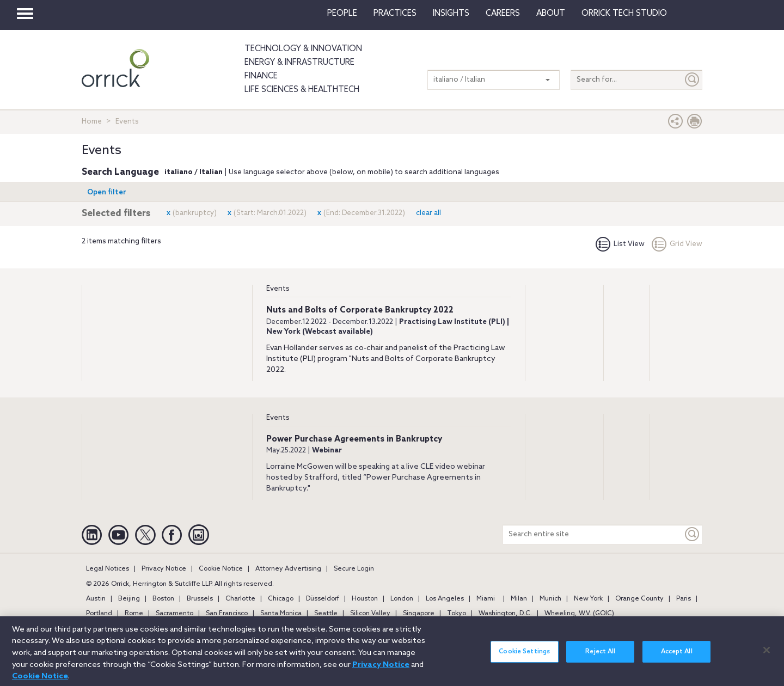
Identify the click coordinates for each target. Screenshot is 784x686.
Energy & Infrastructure (299, 63)
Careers (503, 14)
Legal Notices (108, 569)
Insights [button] (451, 14)
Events (278, 289)
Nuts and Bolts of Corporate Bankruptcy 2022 (360, 310)
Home (92, 122)
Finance (261, 76)
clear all (428, 213)
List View (620, 244)
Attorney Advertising (288, 569)
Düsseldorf (323, 599)
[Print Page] (695, 124)
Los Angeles (445, 599)
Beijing (129, 599)
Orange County (639, 599)
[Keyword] (693, 534)
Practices (395, 14)
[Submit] (693, 80)
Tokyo (457, 614)
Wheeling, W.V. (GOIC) (579, 614)
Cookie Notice (221, 569)
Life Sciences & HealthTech (302, 90)
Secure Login (354, 569)
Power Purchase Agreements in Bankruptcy (354, 439)
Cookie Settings (524, 657)
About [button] (551, 14)
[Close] (767, 656)
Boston (163, 599)
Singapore (419, 614)
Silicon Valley (370, 614)
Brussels (200, 599)
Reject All (600, 657)
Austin (96, 599)
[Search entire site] (593, 534)
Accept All (677, 657)
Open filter (107, 192)
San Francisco (227, 614)
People (342, 14)
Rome (134, 614)
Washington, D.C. (505, 614)
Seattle (326, 614)
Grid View (677, 244)
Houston (365, 599)
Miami (486, 599)
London (402, 599)
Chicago (281, 599)
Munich (550, 599)
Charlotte (240, 599)
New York (588, 599)
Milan (519, 599)
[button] (676, 124)
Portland (99, 614)
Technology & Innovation (303, 49)
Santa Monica (281, 614)
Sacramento (174, 614)
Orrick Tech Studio (624, 14)
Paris (684, 599)
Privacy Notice (164, 569)
